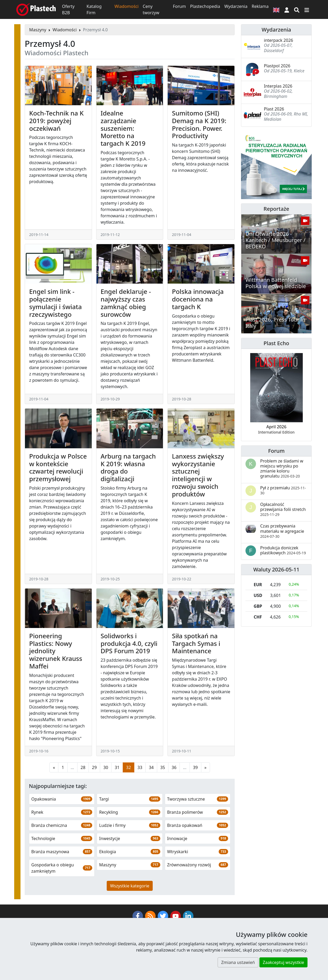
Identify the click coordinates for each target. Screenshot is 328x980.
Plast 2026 (274, 109)
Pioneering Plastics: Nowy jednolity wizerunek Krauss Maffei (56, 651)
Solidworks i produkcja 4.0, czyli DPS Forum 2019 (129, 643)
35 (163, 767)
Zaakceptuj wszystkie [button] (283, 962)
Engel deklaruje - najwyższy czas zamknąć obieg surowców (126, 303)
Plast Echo (276, 343)
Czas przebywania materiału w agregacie (282, 531)
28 (83, 767)
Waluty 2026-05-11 (276, 569)
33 (140, 767)
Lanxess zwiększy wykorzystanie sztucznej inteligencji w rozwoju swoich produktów (198, 475)
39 (195, 767)
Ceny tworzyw (151, 9)
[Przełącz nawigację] (307, 9)
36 (174, 767)
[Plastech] (36, 9)
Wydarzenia (236, 6)
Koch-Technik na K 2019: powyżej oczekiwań (56, 121)
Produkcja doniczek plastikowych (283, 550)
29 (94, 767)
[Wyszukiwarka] (297, 9)
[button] (287, 9)
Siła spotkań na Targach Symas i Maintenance (196, 643)
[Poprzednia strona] (54, 767)
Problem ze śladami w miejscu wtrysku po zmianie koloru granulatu (282, 469)
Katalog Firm (94, 9)
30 (106, 767)
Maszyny (38, 30)
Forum (179, 6)
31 (117, 767)
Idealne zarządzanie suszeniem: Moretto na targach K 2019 (123, 128)
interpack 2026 (278, 40)
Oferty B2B (68, 9)
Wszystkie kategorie (130, 886)
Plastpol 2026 (277, 66)
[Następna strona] (206, 767)
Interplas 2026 (278, 86)
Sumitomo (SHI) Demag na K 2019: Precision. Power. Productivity (199, 124)
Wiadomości (126, 6)
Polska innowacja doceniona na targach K (198, 299)
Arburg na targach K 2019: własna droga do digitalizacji (128, 467)
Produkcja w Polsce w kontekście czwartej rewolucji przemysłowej (58, 467)
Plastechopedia (205, 6)
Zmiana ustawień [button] (238, 962)
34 (151, 767)
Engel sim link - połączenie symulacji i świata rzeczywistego (55, 303)
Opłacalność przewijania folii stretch (283, 509)
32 (129, 767)
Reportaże (276, 209)
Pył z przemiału (283, 490)
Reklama (260, 6)
